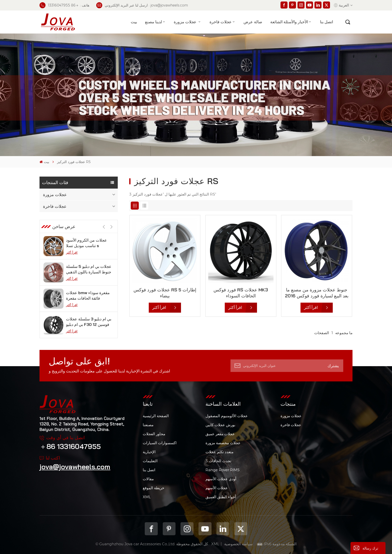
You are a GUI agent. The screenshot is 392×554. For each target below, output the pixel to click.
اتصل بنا (326, 22)
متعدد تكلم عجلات (219, 452)
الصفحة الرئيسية (156, 416)
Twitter (241, 529)
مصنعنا (148, 425)
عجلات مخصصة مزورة (223, 443)
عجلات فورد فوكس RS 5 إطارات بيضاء (165, 293)
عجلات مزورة (186, 22)
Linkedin (223, 529)
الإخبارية (149, 452)
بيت (134, 22)
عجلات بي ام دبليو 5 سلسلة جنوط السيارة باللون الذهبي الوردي (89, 269)
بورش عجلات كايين (220, 425)
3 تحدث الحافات (218, 461)
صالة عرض (253, 22)
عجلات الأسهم (217, 488)
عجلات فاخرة (221, 22)
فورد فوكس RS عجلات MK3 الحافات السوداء (241, 293)
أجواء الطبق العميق (221, 497)
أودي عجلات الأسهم (221, 479)
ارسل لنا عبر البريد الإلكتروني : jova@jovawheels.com (142, 5)
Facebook (151, 529)
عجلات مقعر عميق (220, 434)
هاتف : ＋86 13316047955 (64, 5)
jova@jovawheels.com (75, 467)
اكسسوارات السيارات (160, 443)
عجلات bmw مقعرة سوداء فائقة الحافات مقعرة (88, 295)
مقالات (148, 479)
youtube (205, 529)
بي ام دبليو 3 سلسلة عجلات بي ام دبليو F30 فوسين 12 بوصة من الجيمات (89, 322)
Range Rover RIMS (222, 470)
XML (147, 497)
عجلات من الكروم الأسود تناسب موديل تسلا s (86, 243)
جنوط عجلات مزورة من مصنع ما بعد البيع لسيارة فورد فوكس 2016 (317, 293)
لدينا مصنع (153, 22)
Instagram (187, 529)
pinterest (169, 529)
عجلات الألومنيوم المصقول (227, 416)
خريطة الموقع (153, 488)
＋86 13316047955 (70, 446)
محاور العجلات (154, 434)
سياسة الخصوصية (238, 544)
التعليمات (150, 461)
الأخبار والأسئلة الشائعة (289, 22)
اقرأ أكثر (72, 252)
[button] (111, 227)
